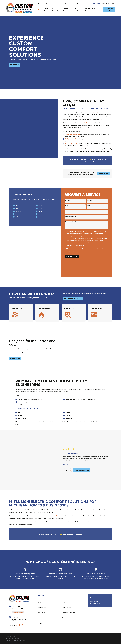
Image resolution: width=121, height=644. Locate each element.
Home (39, 534)
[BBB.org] (17, 557)
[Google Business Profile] (19, 557)
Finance (56, 4)
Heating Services (67, 539)
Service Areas (64, 4)
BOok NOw (15, 65)
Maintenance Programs (45, 4)
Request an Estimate (73, 284)
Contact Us (109, 10)
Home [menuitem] (40, 10)
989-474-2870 (108, 4)
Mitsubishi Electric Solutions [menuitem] (90, 10)
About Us (65, 534)
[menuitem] (8, 572)
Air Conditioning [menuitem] (56, 10)
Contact (40, 555)
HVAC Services (41, 544)
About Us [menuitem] (46, 10)
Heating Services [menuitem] (65, 10)
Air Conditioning (42, 539)
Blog (79, 4)
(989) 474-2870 (19, 551)
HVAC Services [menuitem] (77, 10)
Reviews (73, 4)
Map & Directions (18, 544)
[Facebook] (22, 557)
